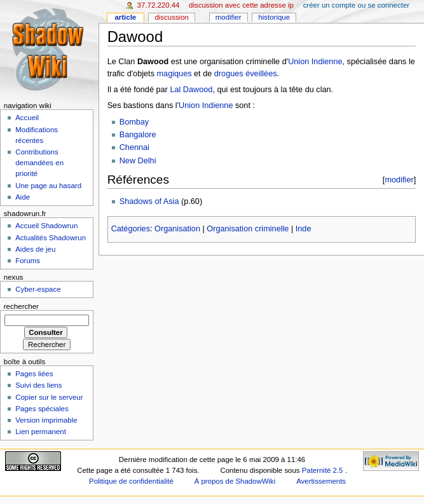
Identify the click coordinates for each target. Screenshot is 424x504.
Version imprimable (46, 420)
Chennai (134, 147)
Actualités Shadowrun (51, 238)
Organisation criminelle (248, 229)
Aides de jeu (35, 249)
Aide (23, 197)
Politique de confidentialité (131, 481)
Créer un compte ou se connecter (356, 5)
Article (125, 17)
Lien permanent (41, 432)
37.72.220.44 (159, 5)
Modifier (229, 17)
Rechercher (21, 306)
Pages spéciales (42, 409)
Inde (304, 229)
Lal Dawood (191, 90)
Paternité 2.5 (324, 470)
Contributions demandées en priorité (39, 163)
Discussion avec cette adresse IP (241, 5)
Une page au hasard (48, 186)
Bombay (134, 122)
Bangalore (138, 135)
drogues (229, 74)
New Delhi (138, 161)
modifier (399, 180)
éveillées (261, 74)
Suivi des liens (38, 385)
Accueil (27, 118)
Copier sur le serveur (49, 397)
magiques (174, 74)
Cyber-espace (38, 289)
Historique (274, 17)
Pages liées (34, 374)
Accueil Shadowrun (46, 226)
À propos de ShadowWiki (235, 481)
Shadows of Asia (149, 201)
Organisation (177, 229)
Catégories (131, 229)
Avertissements (321, 481)
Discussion (171, 17)
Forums (28, 261)
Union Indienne (315, 62)
